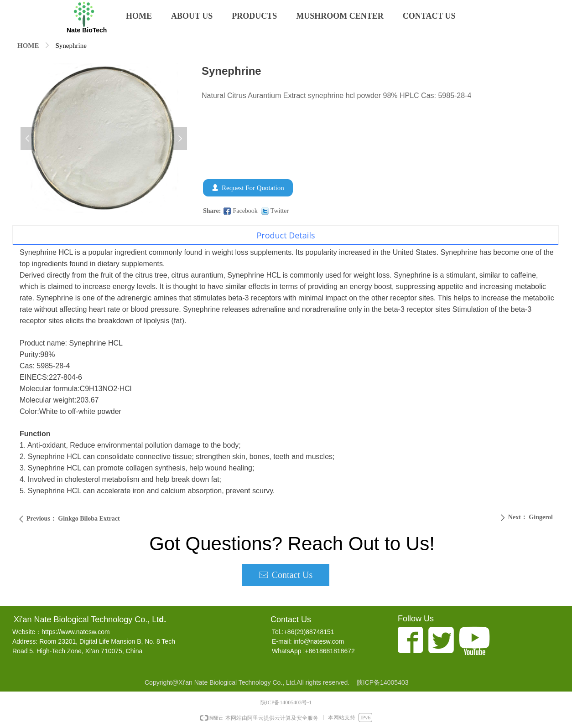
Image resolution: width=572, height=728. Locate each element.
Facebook (245, 211)
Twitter (280, 211)
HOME (28, 46)
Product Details (286, 235)
